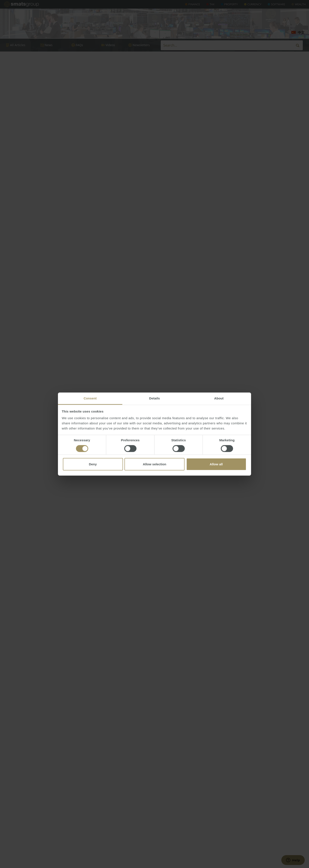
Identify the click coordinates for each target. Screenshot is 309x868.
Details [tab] (154, 398)
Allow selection (154, 464)
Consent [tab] (90, 398)
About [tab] (219, 398)
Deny (93, 464)
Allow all (216, 464)
